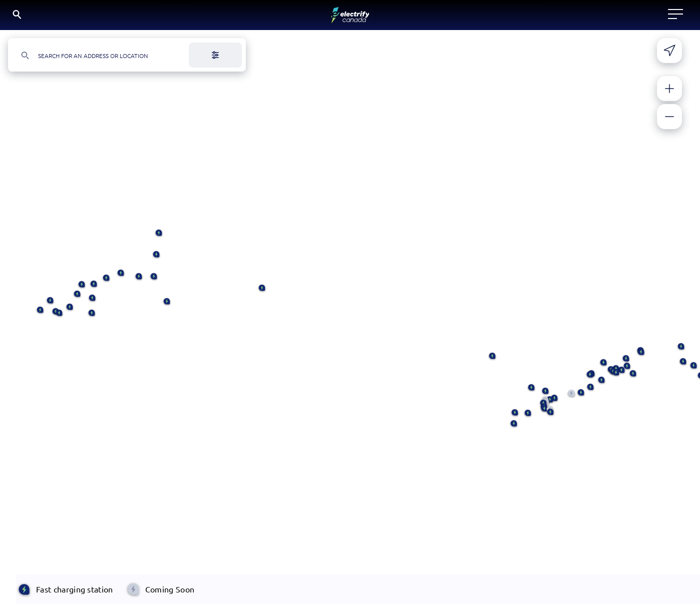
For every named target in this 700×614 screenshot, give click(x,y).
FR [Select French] (638, 17)
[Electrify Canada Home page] (78, 18)
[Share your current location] (669, 56)
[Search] (580, 18)
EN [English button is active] (613, 18)
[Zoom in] (669, 94)
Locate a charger (219, 17)
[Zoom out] (669, 122)
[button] (92, 319)
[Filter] (215, 60)
